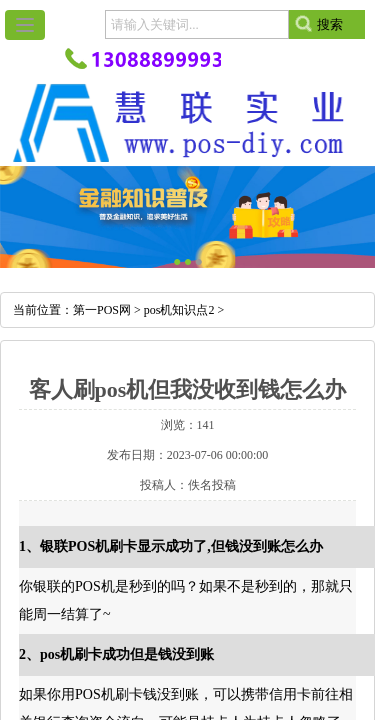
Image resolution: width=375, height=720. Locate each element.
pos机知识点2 (179, 310)
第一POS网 (102, 310)
